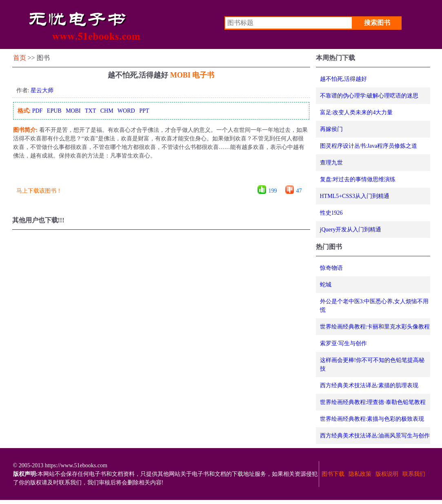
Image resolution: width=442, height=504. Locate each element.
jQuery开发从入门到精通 (351, 230)
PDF (38, 111)
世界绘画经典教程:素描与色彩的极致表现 (372, 419)
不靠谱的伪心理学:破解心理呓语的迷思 (369, 96)
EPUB (54, 111)
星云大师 (42, 90)
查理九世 (331, 163)
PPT (144, 111)
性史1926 (331, 213)
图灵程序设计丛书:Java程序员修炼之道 (369, 146)
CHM (107, 111)
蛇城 (326, 285)
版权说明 (387, 474)
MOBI (73, 111)
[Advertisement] (161, 175)
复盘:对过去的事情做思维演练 (358, 179)
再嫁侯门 (331, 129)
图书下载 (333, 474)
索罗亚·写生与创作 (344, 343)
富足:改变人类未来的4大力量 (356, 112)
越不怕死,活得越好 (344, 79)
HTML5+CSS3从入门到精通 (355, 196)
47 (299, 191)
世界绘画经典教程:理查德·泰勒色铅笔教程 (373, 402)
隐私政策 (360, 474)
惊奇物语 (331, 268)
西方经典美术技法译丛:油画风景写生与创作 (375, 436)
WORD (126, 111)
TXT (90, 111)
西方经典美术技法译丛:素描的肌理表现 (369, 385)
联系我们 (414, 474)
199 (273, 191)
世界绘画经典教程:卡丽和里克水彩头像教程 (375, 327)
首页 (20, 58)
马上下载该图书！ (39, 191)
